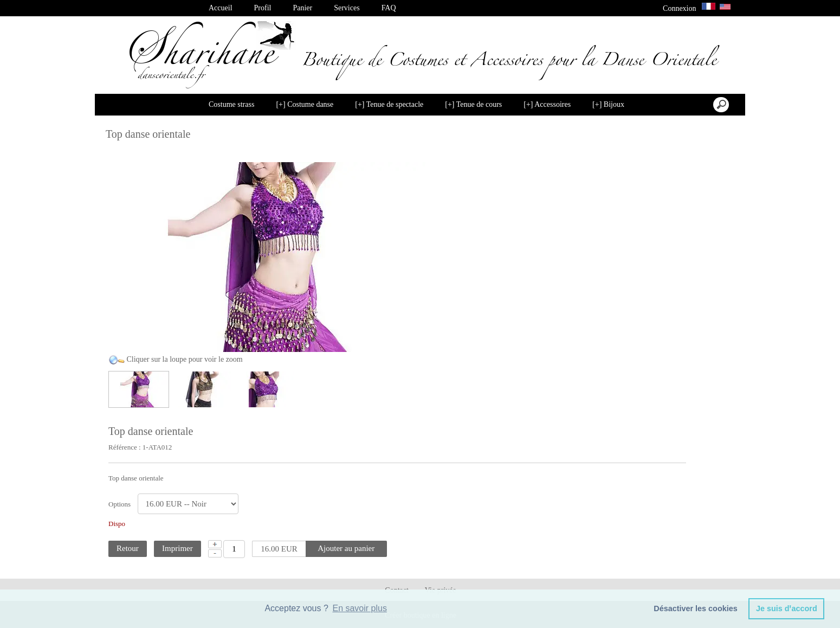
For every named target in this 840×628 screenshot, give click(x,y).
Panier (302, 8)
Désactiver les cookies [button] (695, 608)
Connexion (680, 8)
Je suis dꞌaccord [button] (787, 608)
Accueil (221, 8)
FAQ (389, 8)
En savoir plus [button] (360, 608)
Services (347, 8)
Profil (263, 8)
